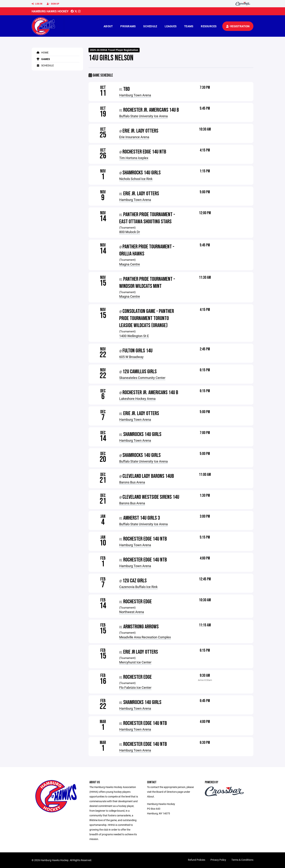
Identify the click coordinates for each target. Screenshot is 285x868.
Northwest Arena (132, 612)
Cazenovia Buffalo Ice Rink (138, 587)
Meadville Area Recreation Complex (145, 637)
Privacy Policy (218, 860)
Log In (37, 4)
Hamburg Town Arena (135, 95)
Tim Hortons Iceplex (134, 158)
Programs (128, 26)
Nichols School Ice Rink (136, 179)
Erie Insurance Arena (134, 137)
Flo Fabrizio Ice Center (135, 687)
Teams (189, 26)
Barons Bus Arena (132, 482)
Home (42, 52)
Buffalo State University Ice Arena (143, 116)
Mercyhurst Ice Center (135, 662)
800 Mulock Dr (130, 232)
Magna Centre (130, 264)
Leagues (171, 26)
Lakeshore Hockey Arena (137, 399)
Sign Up (53, 4)
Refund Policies (197, 860)
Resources (209, 26)
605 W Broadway (131, 357)
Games (43, 59)
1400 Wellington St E (134, 336)
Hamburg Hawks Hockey (50, 11)
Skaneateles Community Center (142, 378)
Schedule (150, 26)
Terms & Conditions (242, 860)
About (108, 26)
